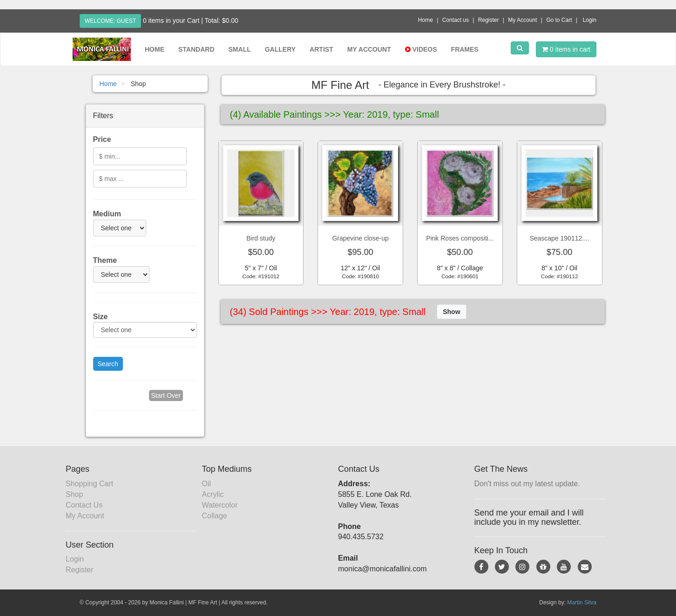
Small (240, 49)
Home (426, 20)
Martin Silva (582, 603)
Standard (196, 49)
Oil (207, 484)
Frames (465, 49)
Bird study (261, 238)
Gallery (280, 49)
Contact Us (84, 505)
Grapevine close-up (360, 238)
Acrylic (213, 494)
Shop (74, 494)
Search (108, 364)
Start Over (166, 395)
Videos (421, 49)
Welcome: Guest (110, 21)
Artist (321, 49)
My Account (522, 20)
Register (489, 20)
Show (451, 312)
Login (590, 20)
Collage (215, 516)
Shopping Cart (89, 484)
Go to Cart (559, 20)
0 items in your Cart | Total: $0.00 (191, 20)
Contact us (456, 20)
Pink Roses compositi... (460, 238)
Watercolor (220, 505)
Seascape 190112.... (559, 238)
